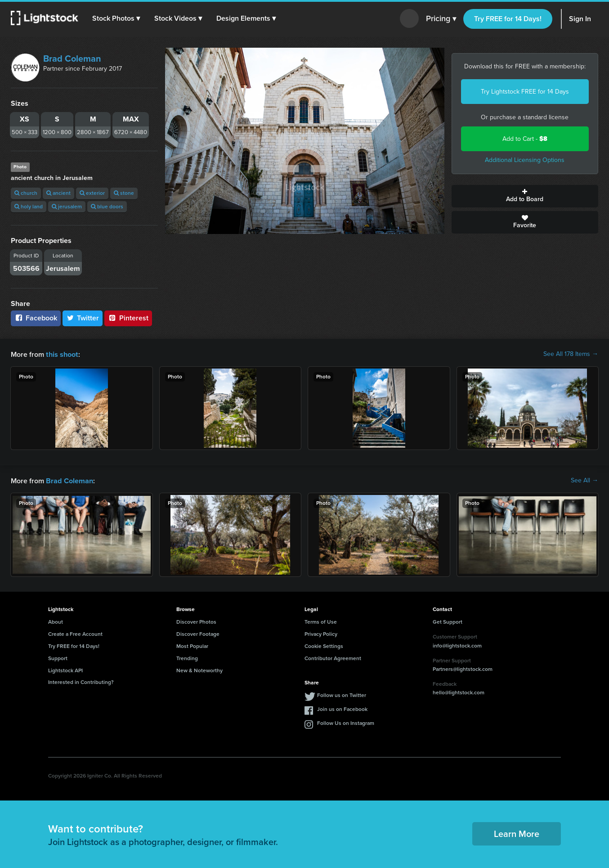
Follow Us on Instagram (346, 722)
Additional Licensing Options (525, 160)
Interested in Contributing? (81, 681)
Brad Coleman (72, 58)
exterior (92, 193)
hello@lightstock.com (459, 692)
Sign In (580, 19)
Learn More (517, 833)
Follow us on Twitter (342, 694)
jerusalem (67, 207)
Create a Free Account (75, 633)
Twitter (83, 318)
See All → (584, 480)
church (26, 193)
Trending (187, 657)
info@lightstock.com (457, 645)
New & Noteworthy (199, 670)
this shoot (62, 354)
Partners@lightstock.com (463, 668)
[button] (116, 18)
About (56, 621)
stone (124, 193)
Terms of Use (321, 621)
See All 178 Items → (571, 354)
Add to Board (525, 196)
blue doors (107, 207)
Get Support (448, 621)
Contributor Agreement (333, 657)
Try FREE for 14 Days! (508, 19)
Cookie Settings (324, 645)
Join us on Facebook (342, 708)
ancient (58, 193)
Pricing (441, 19)
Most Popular (192, 645)
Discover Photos (196, 621)
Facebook (36, 318)
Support (58, 657)
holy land (29, 207)
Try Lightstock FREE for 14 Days (525, 92)
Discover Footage (198, 633)
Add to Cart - (525, 139)
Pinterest (128, 318)
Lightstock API (65, 670)
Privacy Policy (321, 633)
